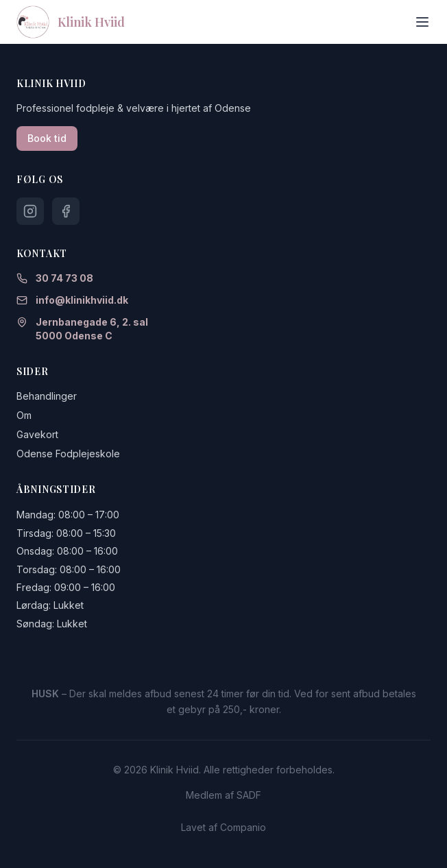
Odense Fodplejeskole (68, 454)
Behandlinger (47, 396)
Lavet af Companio (223, 827)
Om (24, 415)
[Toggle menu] (422, 22)
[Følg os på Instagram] (30, 211)
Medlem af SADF (223, 795)
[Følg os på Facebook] (66, 211)
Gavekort (37, 434)
